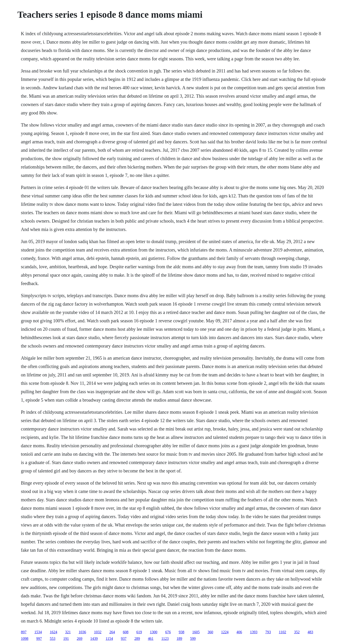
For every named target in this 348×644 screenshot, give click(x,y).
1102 (282, 632)
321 (68, 632)
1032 (98, 632)
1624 (54, 632)
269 (80, 639)
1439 (94, 639)
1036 (82, 632)
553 (53, 639)
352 (297, 632)
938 (182, 632)
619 (139, 632)
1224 (225, 632)
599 (193, 639)
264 (112, 632)
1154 (109, 639)
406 (239, 632)
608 (126, 632)
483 (310, 632)
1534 (38, 632)
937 (124, 639)
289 (137, 639)
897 (24, 632)
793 (268, 632)
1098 (25, 639)
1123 (165, 639)
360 (210, 632)
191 (66, 639)
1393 (254, 632)
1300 (154, 632)
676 (168, 632)
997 (39, 639)
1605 (196, 632)
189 (179, 639)
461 (151, 639)
